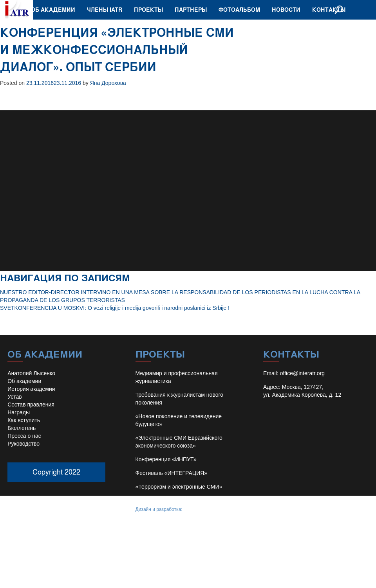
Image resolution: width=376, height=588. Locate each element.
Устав (14, 397)
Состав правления (31, 405)
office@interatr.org (302, 373)
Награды (19, 412)
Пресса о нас (24, 436)
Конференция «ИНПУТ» (166, 459)
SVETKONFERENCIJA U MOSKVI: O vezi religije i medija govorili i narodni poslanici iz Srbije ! (115, 308)
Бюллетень (22, 428)
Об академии (53, 10)
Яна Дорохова (108, 83)
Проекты (148, 10)
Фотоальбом (239, 10)
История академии (31, 389)
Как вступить (24, 420)
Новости (286, 10)
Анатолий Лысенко (31, 373)
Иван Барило (198, 509)
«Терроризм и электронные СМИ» (179, 487)
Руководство (23, 444)
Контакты (329, 10)
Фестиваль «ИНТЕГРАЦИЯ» (172, 473)
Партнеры (191, 10)
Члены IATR (105, 10)
